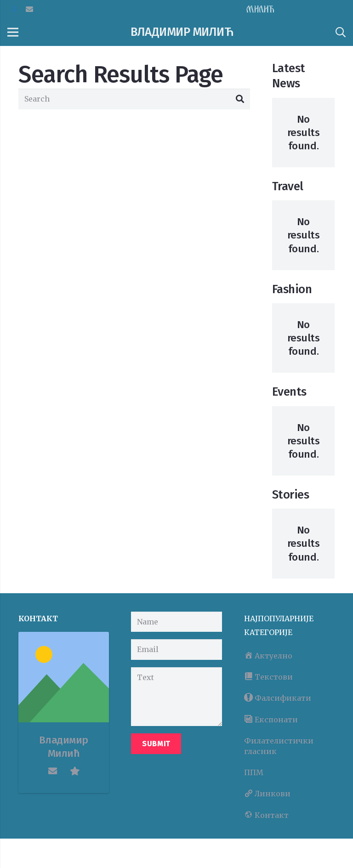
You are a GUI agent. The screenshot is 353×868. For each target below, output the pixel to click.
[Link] (260, 9)
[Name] (176, 622)
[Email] (29, 9)
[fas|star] (75, 771)
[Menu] (13, 32)
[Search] (340, 32)
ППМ (254, 772)
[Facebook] (15, 9)
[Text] (176, 697)
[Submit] (156, 744)
